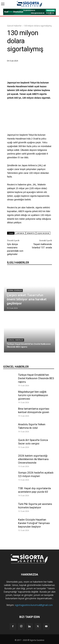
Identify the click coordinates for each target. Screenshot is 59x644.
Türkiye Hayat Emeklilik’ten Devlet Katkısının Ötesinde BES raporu (36, 378)
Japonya (20, 233)
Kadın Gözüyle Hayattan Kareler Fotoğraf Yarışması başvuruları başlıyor (34, 523)
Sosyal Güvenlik (15, 291)
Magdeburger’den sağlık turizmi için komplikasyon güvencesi (33, 395)
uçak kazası (43, 233)
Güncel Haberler (14, 26)
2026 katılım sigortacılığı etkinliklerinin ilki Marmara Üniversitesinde (33, 459)
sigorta (31, 233)
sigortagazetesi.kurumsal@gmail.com (34, 605)
